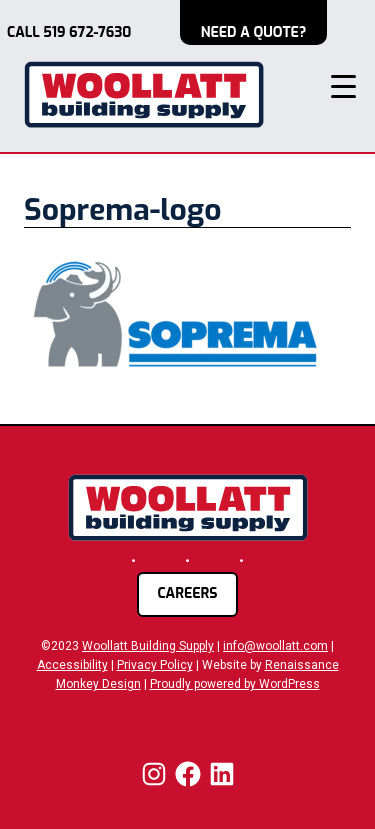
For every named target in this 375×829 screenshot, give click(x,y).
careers (187, 593)
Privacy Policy (155, 665)
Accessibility (72, 665)
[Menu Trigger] (343, 86)
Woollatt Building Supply (148, 646)
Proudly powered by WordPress (235, 684)
